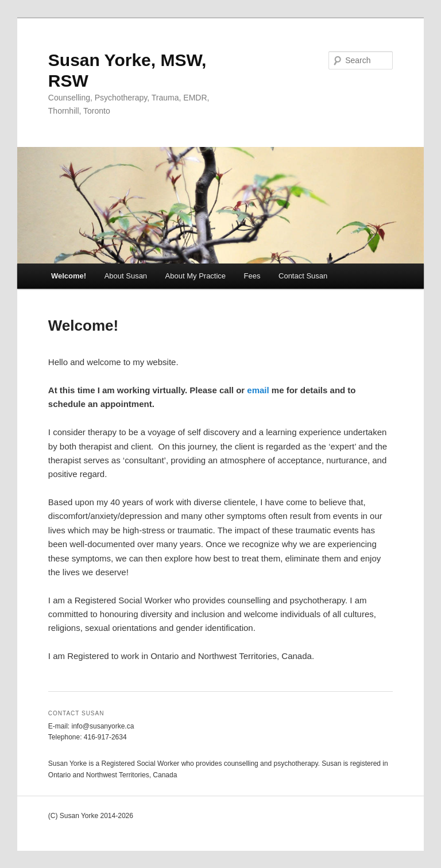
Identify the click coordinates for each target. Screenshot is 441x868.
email (258, 390)
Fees (252, 276)
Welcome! (69, 276)
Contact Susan (303, 276)
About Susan (126, 276)
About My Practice (196, 276)
